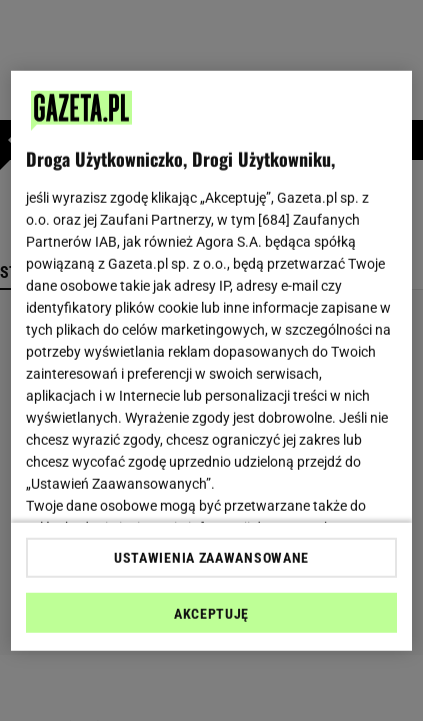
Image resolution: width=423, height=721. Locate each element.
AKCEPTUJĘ (211, 614)
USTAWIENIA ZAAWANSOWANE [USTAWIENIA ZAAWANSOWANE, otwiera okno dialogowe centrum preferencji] (211, 558)
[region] (212, 360)
